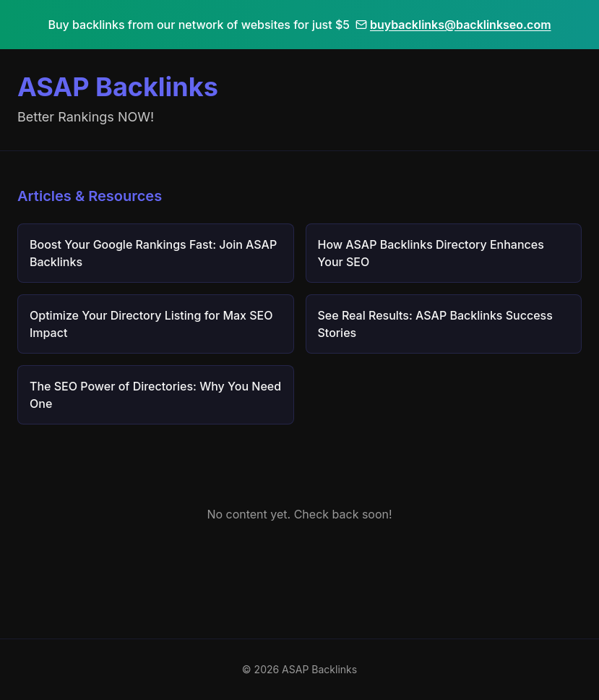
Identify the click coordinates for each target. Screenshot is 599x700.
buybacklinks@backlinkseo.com (453, 25)
